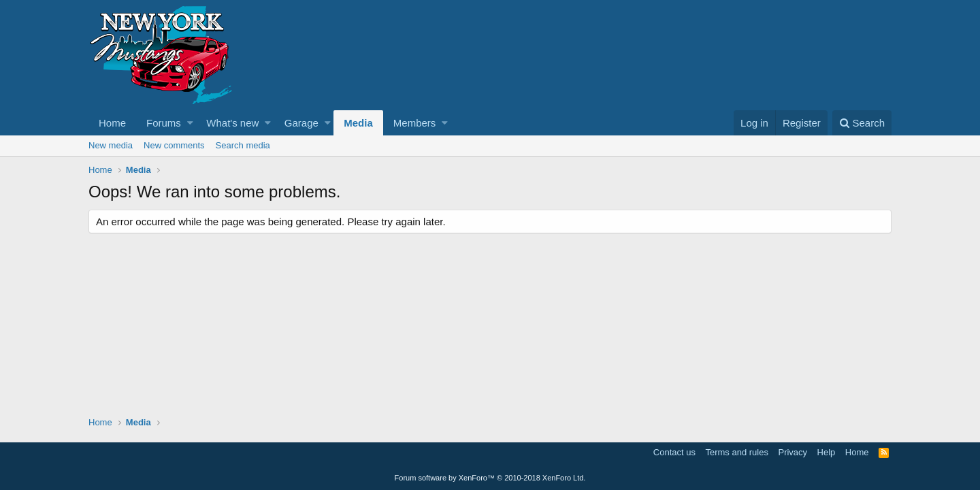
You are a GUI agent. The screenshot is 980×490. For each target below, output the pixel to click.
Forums (164, 123)
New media (111, 145)
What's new (232, 123)
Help (827, 452)
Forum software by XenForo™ (490, 478)
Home (112, 123)
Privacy (793, 452)
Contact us (674, 452)
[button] (190, 123)
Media (358, 123)
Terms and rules (736, 452)
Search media (243, 145)
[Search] (862, 123)
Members (415, 123)
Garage (301, 123)
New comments (174, 145)
